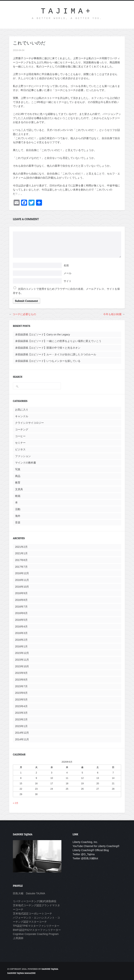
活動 (18, 509)
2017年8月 (21, 560)
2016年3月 (21, 633)
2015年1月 (21, 726)
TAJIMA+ (67, 11)
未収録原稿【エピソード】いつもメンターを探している (48, 361)
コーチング (22, 429)
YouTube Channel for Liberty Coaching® (96, 846)
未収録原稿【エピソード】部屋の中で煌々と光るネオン (48, 348)
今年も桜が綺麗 (112, 314)
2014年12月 (22, 733)
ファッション (23, 456)
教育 (18, 483)
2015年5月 (21, 700)
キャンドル (22, 416)
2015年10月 (22, 666)
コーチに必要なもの (24, 314)
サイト (68, 281)
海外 (18, 516)
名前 (66, 265)
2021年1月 (21, 553)
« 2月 (16, 803)
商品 (18, 476)
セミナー (20, 443)
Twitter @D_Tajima (84, 854)
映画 (18, 496)
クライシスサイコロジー (29, 423)
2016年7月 (21, 607)
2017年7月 (21, 567)
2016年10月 (22, 587)
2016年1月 (21, 646)
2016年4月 (21, 627)
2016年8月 (21, 600)
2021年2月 (21, 547)
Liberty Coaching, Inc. (85, 842)
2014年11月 (22, 739)
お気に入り (22, 410)
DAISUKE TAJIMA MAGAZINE (21, 973)
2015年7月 (21, 686)
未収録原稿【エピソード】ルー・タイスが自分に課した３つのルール (56, 354)
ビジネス (20, 449)
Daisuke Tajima (50, 969)
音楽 (18, 522)
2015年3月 (21, 713)
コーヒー (20, 436)
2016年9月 (21, 593)
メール (68, 273)
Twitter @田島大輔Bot (85, 858)
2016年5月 (21, 620)
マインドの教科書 (26, 463)
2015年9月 (21, 673)
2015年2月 (21, 719)
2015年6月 (21, 693)
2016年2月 (21, 640)
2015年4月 (21, 706)
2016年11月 (22, 580)
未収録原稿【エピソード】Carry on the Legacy (43, 334)
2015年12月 (22, 653)
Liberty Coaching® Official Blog (91, 850)
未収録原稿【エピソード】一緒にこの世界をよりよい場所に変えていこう (58, 341)
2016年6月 (21, 613)
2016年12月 (22, 573)
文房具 (19, 489)
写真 (18, 469)
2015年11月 (22, 660)
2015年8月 (21, 680)
